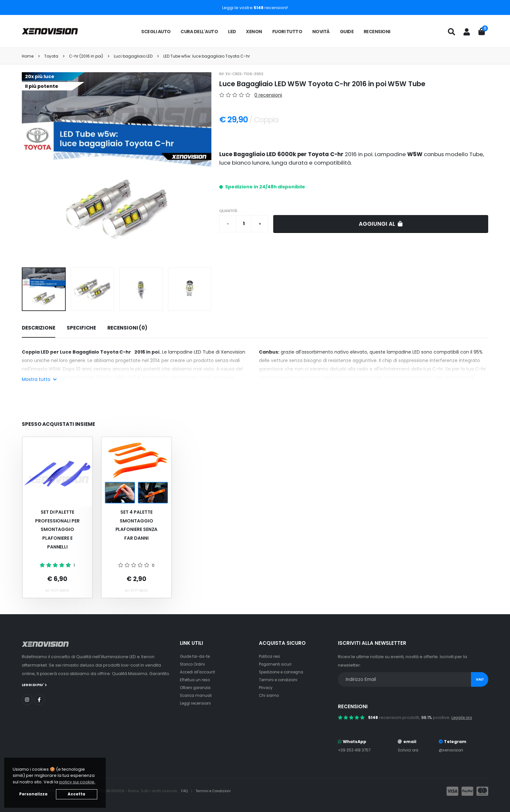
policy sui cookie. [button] (77, 782)
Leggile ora (463, 717)
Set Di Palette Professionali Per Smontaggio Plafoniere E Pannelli (57, 529)
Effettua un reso (196, 680)
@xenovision (452, 750)
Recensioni (377, 32)
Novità (321, 32)
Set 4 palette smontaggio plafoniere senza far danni (137, 525)
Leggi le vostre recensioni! (255, 8)
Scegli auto (156, 32)
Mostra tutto (39, 379)
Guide (347, 32)
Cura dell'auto (199, 32)
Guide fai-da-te (197, 656)
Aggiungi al (381, 224)
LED (232, 32)
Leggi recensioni (197, 703)
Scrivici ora (409, 750)
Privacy (266, 688)
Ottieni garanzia (197, 688)
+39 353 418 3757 (356, 750)
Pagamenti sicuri (276, 664)
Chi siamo (269, 695)
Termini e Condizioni (216, 791)
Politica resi (271, 656)
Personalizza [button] (33, 794)
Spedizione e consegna (284, 672)
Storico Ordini (194, 664)
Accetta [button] (76, 794)
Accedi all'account (199, 672)
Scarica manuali (197, 695)
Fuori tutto (287, 32)
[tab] (39, 328)
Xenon (254, 32)
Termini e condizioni (280, 680)
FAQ (185, 791)
